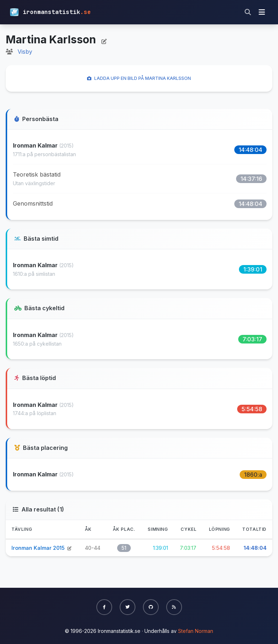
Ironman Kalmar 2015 (39, 548)
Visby (25, 52)
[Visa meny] (262, 12)
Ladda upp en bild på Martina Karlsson (139, 78)
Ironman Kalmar (36, 145)
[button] (104, 607)
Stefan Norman (196, 631)
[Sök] (248, 12)
